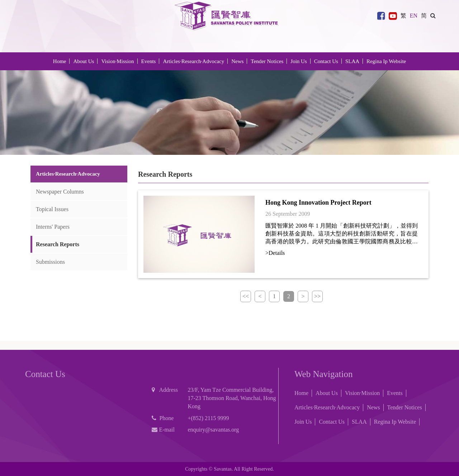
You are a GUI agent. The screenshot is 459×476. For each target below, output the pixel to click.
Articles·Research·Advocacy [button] (193, 61)
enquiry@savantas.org (213, 430)
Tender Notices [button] (267, 61)
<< (246, 296)
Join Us (303, 422)
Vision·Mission (117, 61)
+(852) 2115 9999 (208, 418)
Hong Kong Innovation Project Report (318, 203)
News (373, 407)
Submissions (50, 262)
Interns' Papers (53, 227)
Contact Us (326, 61)
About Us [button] (84, 61)
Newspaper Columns (60, 192)
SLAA (352, 61)
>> (317, 296)
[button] (433, 16)
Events (395, 393)
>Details (275, 253)
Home (60, 61)
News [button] (237, 61)
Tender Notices (405, 407)
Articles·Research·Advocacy (327, 407)
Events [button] (149, 61)
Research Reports (58, 244)
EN (414, 16)
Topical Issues (52, 209)
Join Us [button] (299, 61)
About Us (327, 393)
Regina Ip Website (386, 61)
